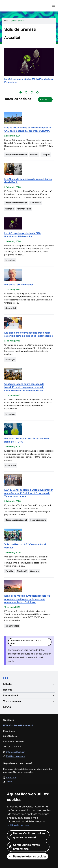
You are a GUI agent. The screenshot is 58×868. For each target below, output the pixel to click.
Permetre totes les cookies (28, 856)
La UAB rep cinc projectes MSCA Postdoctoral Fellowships (23, 235)
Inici (6, 678)
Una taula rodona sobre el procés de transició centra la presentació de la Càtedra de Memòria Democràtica (24, 387)
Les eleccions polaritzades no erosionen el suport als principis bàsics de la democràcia (29, 334)
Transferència (12, 626)
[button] (21, 92)
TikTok (9, 782)
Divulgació (22, 571)
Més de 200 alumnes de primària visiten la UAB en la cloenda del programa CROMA (28, 129)
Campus (46, 155)
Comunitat (35, 203)
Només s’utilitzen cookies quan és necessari (27, 835)
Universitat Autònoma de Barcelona (16, 6)
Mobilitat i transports (16, 756)
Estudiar (34, 155)
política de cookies (18, 825)
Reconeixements (38, 520)
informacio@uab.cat (16, 752)
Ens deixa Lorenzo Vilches (19, 285)
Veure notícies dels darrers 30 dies (30, 642)
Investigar (10, 260)
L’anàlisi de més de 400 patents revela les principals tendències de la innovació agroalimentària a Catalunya (27, 599)
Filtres (45, 99)
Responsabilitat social (16, 155)
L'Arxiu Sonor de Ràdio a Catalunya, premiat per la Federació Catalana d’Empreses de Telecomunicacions (29, 493)
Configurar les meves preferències (24, 847)
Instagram (11, 778)
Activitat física (24, 209)
